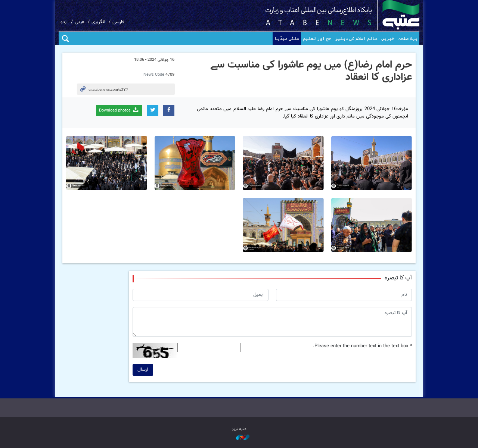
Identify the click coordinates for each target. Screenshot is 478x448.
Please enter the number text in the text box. (362, 346)
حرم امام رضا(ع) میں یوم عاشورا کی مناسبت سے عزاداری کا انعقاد (311, 71)
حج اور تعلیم (317, 38)
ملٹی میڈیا (287, 38)
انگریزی (98, 22)
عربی (80, 22)
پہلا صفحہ (408, 38)
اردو (64, 22)
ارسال (143, 370)
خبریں (388, 38)
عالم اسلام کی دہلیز (356, 38)
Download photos (119, 110)
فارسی (118, 22)
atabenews (331, 15)
